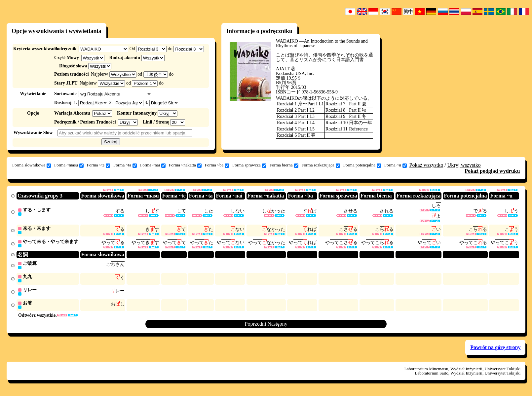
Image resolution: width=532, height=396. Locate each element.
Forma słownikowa (32, 165)
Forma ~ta (125, 165)
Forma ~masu (69, 165)
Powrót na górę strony (495, 350)
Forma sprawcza (249, 165)
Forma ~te (99, 165)
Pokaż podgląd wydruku (492, 171)
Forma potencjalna (362, 165)
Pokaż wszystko (426, 165)
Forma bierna (284, 165)
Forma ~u (396, 165)
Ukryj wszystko (464, 165)
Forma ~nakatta (185, 165)
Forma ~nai (153, 165)
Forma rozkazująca (321, 165)
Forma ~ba (217, 165)
